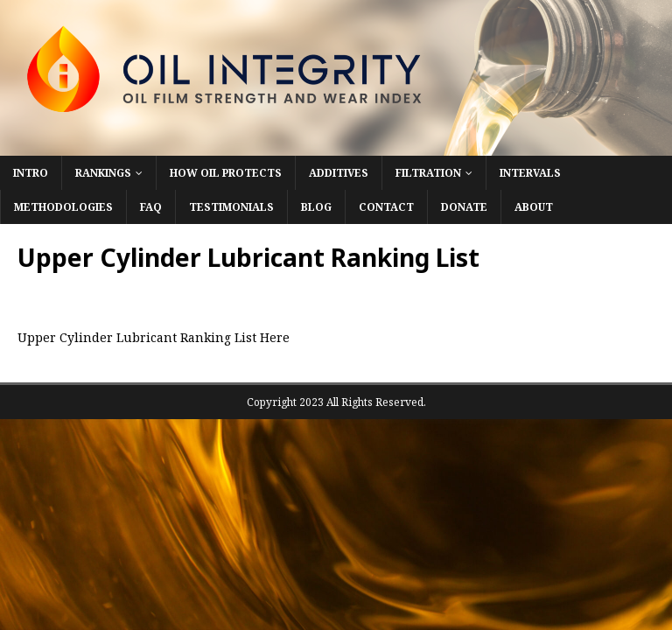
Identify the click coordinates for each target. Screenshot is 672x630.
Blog (316, 207)
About (534, 207)
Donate (464, 207)
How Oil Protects (226, 173)
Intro (31, 173)
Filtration (428, 173)
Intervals (530, 173)
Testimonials (231, 207)
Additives (339, 173)
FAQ (151, 207)
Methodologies (63, 207)
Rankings (103, 173)
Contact (386, 207)
